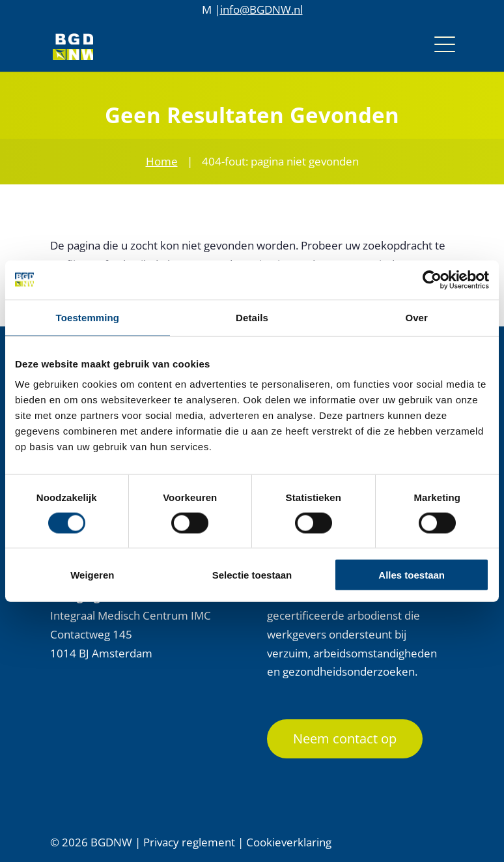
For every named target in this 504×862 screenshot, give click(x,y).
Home (162, 161)
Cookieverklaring (289, 842)
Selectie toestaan (252, 575)
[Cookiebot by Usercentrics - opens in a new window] (432, 280)
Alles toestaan (412, 575)
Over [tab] (416, 317)
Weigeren (92, 575)
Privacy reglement (189, 842)
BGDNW (111, 842)
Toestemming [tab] (88, 317)
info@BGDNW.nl (261, 9)
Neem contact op (345, 739)
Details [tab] (252, 317)
